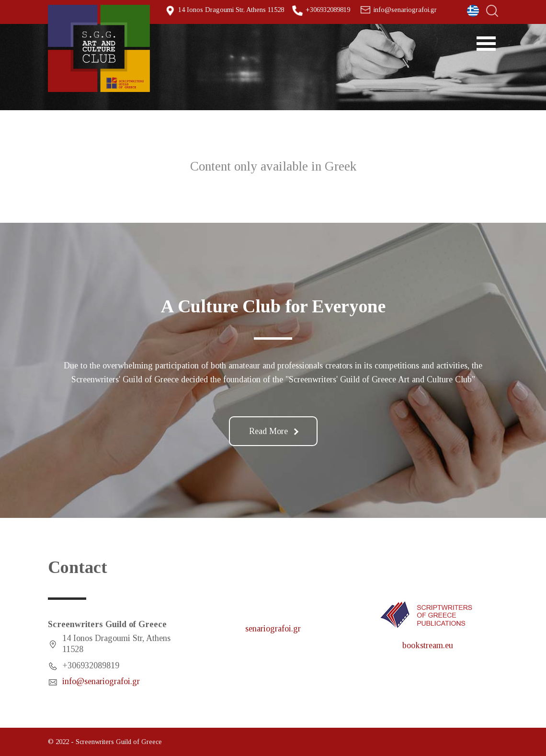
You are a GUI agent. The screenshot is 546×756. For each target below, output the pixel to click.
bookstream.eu (428, 645)
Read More (274, 431)
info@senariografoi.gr (405, 10)
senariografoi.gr (273, 629)
